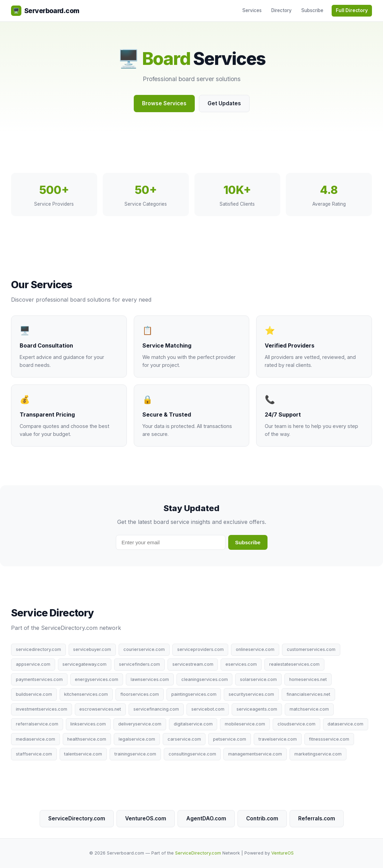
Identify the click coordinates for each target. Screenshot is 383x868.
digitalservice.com (193, 724)
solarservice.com (258, 679)
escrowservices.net (100, 709)
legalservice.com (137, 739)
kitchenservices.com (86, 694)
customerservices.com (311, 649)
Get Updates (224, 103)
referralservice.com (37, 724)
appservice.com (33, 664)
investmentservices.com (42, 709)
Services (252, 10)
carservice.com (184, 739)
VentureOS (283, 853)
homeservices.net (308, 679)
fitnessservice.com (329, 739)
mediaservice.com (36, 739)
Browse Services (164, 103)
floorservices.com (140, 694)
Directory (281, 10)
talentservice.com (83, 754)
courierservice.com (144, 649)
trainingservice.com (135, 754)
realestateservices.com (294, 664)
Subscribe (312, 10)
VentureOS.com (146, 818)
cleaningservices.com (205, 679)
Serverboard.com (45, 11)
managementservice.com (255, 754)
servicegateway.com (84, 664)
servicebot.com (208, 709)
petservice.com (230, 739)
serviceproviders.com (200, 649)
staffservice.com (34, 754)
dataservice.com (345, 724)
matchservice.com (309, 709)
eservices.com (241, 664)
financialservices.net (308, 694)
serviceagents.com (257, 709)
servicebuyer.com (92, 649)
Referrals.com (317, 818)
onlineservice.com (255, 649)
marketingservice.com (318, 754)
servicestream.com (193, 664)
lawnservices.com (150, 679)
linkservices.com (88, 724)
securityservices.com (251, 694)
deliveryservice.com (140, 724)
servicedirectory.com (38, 649)
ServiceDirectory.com (77, 818)
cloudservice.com (296, 724)
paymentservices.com (39, 679)
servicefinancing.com (156, 709)
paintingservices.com (194, 694)
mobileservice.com (245, 724)
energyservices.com (97, 679)
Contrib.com (262, 818)
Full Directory (352, 10)
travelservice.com (278, 739)
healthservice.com (87, 739)
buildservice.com (34, 694)
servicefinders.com (139, 664)
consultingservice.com (192, 754)
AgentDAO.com (206, 818)
